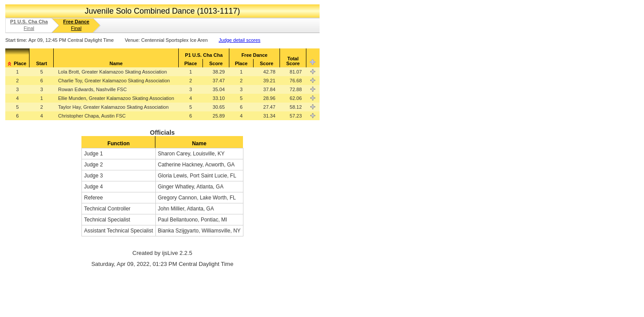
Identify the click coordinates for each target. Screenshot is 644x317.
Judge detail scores (240, 40)
